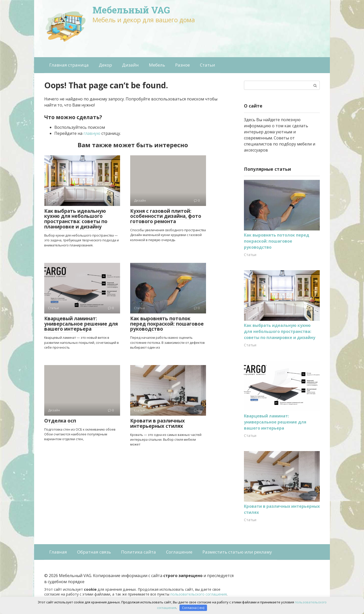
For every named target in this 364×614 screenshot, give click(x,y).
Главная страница (69, 65)
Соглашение (179, 552)
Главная (58, 552)
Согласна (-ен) (193, 608)
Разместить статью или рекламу (237, 552)
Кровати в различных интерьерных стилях (157, 423)
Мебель (157, 65)
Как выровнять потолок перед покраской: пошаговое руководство (167, 324)
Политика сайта (139, 552)
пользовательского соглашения (199, 594)
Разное (183, 65)
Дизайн (130, 65)
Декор (105, 65)
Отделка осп (60, 421)
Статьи (208, 65)
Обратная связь (94, 552)
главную (92, 133)
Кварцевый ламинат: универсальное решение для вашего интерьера (81, 324)
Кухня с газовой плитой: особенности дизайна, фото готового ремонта (166, 216)
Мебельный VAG (131, 10)
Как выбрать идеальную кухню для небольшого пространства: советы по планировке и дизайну (76, 219)
